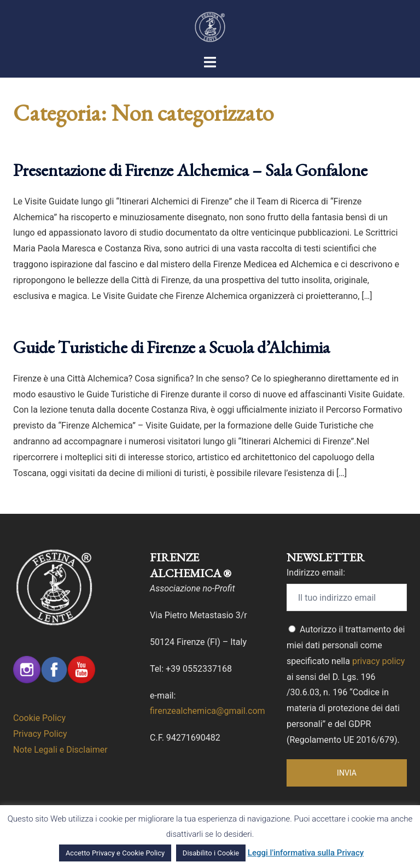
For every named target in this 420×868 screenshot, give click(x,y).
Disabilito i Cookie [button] (211, 853)
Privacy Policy (40, 734)
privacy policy (378, 661)
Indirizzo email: (316, 573)
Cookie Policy (39, 718)
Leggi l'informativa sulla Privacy (306, 853)
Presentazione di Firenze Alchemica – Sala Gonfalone (190, 170)
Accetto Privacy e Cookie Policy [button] (115, 853)
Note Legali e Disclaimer (60, 750)
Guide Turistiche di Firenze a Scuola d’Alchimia (171, 347)
